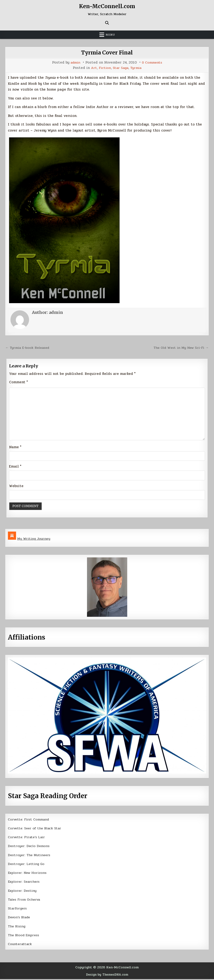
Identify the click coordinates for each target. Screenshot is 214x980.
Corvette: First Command (30, 820)
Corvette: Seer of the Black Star (36, 829)
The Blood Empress (25, 936)
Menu (110, 35)
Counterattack (20, 945)
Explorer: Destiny (23, 892)
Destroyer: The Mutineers (30, 856)
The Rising (17, 927)
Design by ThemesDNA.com (107, 975)
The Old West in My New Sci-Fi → (179, 348)
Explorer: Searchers (25, 882)
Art (93, 68)
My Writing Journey (34, 539)
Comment (18, 382)
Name (15, 448)
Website (16, 487)
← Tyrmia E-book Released (29, 348)
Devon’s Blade (20, 918)
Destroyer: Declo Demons (30, 847)
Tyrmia (137, 68)
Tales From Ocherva (25, 900)
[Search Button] (107, 23)
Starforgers (18, 909)
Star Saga (121, 68)
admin (75, 63)
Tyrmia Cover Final (107, 53)
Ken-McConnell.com (107, 6)
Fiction (104, 68)
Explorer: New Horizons (28, 874)
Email (15, 467)
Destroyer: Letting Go (27, 865)
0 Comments (152, 63)
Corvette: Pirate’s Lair (28, 838)
